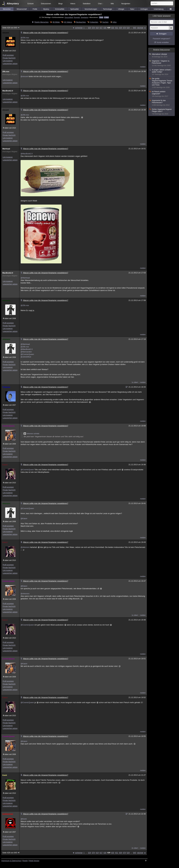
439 (120, 28)
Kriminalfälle (60, 9)
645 (135, 28)
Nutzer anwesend (162, 16)
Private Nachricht (9, 58)
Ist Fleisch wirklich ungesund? (162, 94)
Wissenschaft (22, 9)
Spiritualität (74, 9)
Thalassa (6, 387)
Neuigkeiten (126, 4)
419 (97, 28)
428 (105, 28)
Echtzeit (31, 4)
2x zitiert (135, 848)
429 (109, 28)
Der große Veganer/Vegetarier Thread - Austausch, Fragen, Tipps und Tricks (162, 83)
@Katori (24, 518)
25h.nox (6, 72)
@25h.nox (25, 38)
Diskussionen (46, 4)
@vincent (24, 76)
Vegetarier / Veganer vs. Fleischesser (162, 63)
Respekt (77, 17)
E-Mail (106, 17)
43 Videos (68, 22)
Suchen (105, 22)
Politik (35, 9)
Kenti (5, 775)
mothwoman (8, 814)
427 (101, 28)
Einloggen (163, 34)
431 (116, 28)
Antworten (94, 22)
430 (113, 28)
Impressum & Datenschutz (11, 861)
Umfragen (144, 9)
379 (93, 28)
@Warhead (25, 278)
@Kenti (24, 819)
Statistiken (87, 4)
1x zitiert (135, 382)
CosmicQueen (8, 426)
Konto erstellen (163, 42)
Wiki (112, 4)
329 (89, 28)
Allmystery (13, 4)
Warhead (6, 149)
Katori (5, 465)
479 (124, 28)
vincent (6, 33)
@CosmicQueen (27, 354)
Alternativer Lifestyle (162, 56)
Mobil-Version (34, 861)
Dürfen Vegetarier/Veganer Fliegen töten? (162, 112)
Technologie (108, 9)
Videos (73, 4)
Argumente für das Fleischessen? (162, 103)
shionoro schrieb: (32, 434)
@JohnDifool (26, 357)
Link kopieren (8, 61)
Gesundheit (69, 17)
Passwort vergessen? (162, 39)
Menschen (7, 9)
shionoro (6, 300)
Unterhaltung (159, 9)
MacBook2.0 (8, 91)
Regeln (25, 861)
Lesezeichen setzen (10, 64)
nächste (140, 28)
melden (143, 67)
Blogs (61, 4)
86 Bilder (56, 22)
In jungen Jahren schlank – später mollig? (162, 72)
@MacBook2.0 (27, 154)
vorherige (79, 28)
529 (128, 28)
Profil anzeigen (8, 55)
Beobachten (81, 22)
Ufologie (121, 9)
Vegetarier (84, 17)
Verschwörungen (91, 9)
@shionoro (25, 547)
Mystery (46, 9)
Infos (115, 22)
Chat (101, 4)
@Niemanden (26, 352)
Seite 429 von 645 (11, 28)
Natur (132, 9)
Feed (101, 17)
